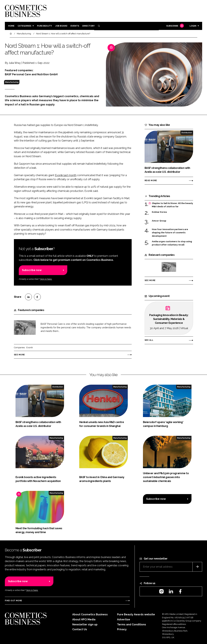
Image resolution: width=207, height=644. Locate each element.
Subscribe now (32, 270)
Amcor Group (159, 221)
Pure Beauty (44, 26)
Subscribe (175, 26)
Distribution (187, 133)
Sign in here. (46, 279)
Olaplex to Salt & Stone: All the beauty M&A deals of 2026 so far (172, 205)
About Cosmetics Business (90, 614)
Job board (61, 26)
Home (11, 26)
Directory (88, 26)
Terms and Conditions (132, 624)
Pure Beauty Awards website (136, 614)
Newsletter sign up (85, 624)
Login (193, 26)
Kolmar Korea (159, 212)
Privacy (122, 629)
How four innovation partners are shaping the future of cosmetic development (170, 233)
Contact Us (80, 629)
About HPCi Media (84, 619)
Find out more (13, 601)
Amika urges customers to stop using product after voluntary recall (172, 243)
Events (75, 26)
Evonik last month (66, 175)
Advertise (124, 619)
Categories (24, 26)
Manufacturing (12, 82)
